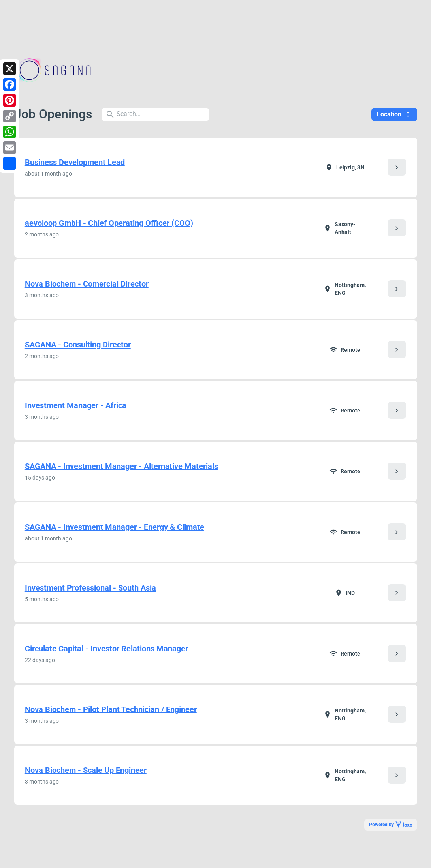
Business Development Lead (75, 162)
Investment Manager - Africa (76, 405)
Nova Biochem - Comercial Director (87, 284)
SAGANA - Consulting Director (78, 345)
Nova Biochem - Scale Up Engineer (86, 770)
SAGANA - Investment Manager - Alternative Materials (121, 466)
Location (394, 114)
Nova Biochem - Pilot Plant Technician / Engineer (111, 709)
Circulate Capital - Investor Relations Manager (106, 649)
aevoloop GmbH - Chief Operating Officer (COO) (109, 223)
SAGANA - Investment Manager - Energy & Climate (115, 527)
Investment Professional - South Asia (90, 588)
